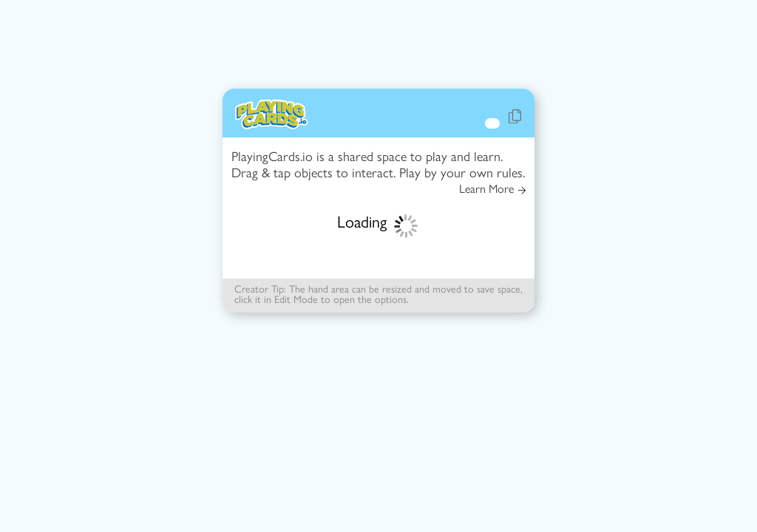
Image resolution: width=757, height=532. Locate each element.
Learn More (492, 189)
